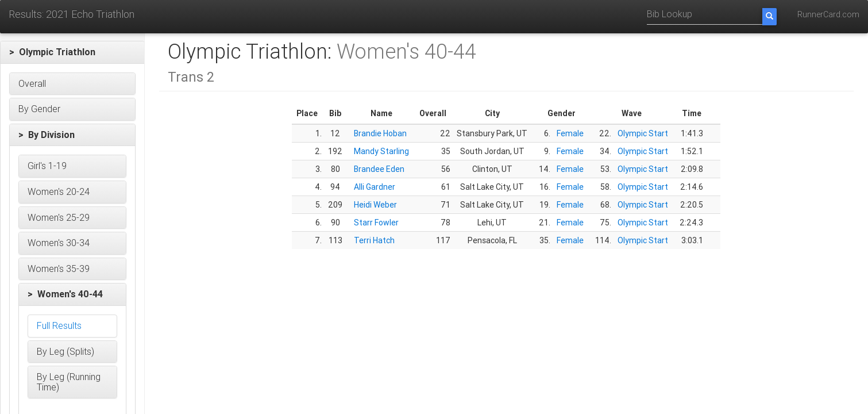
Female (570, 133)
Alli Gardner (375, 187)
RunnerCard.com (828, 14)
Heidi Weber (375, 205)
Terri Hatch (374, 240)
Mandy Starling (381, 151)
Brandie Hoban (380, 133)
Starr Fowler (376, 223)
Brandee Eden (379, 169)
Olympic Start (643, 133)
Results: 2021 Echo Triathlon (72, 14)
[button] (72, 52)
